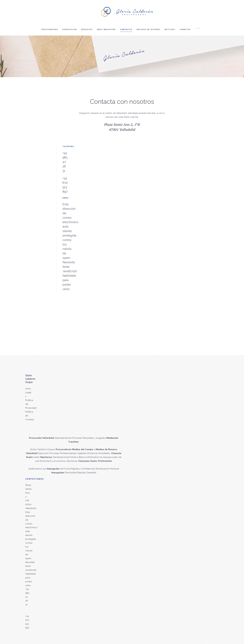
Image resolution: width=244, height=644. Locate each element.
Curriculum (69, 30)
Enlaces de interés (148, 30)
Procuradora (50, 30)
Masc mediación (106, 30)
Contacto (126, 30)
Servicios (87, 30)
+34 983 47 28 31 (65, 162)
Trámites (185, 30)
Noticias (170, 30)
